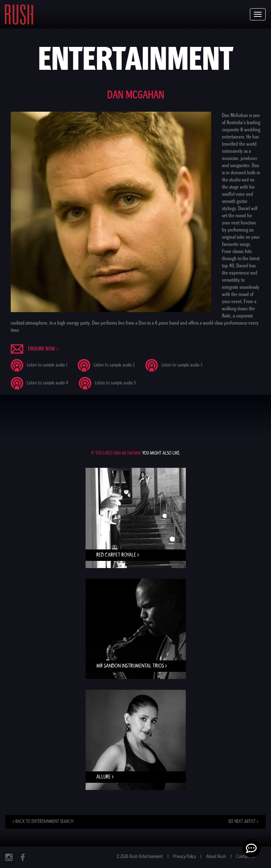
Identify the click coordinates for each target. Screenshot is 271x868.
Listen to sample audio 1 (47, 365)
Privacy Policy (185, 857)
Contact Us (246, 857)
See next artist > (243, 822)
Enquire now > (43, 349)
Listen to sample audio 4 (47, 383)
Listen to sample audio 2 (114, 365)
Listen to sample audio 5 (115, 383)
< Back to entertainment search (43, 822)
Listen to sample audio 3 (182, 365)
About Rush (216, 857)
